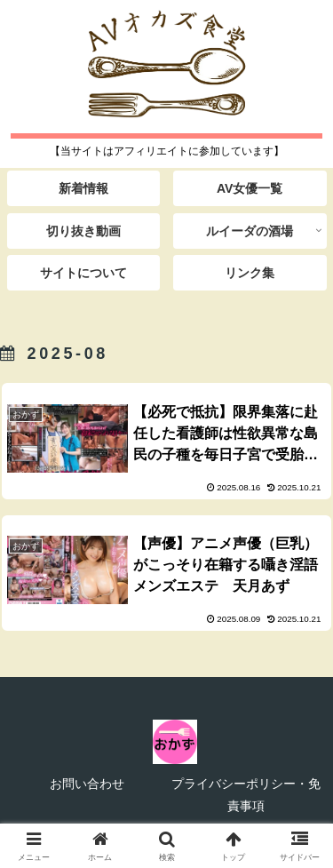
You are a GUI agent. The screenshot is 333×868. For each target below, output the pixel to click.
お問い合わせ (87, 784)
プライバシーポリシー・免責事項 (246, 795)
